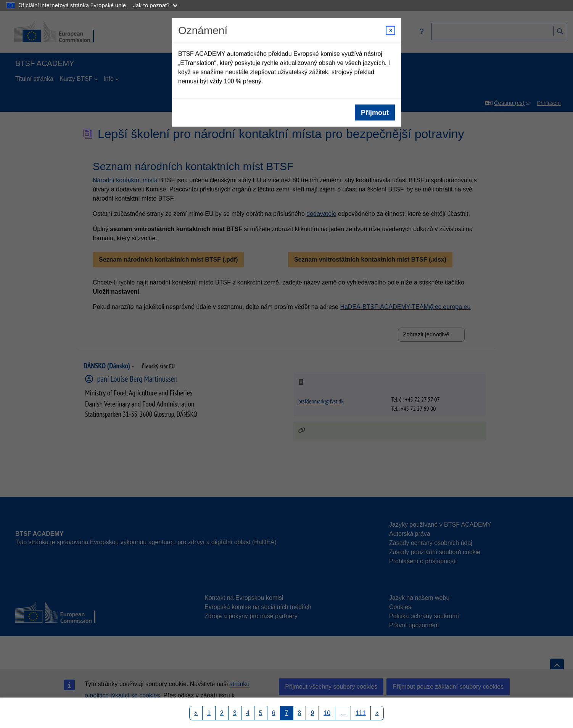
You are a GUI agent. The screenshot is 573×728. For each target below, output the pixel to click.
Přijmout (375, 112)
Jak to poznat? (155, 5)
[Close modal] (390, 31)
